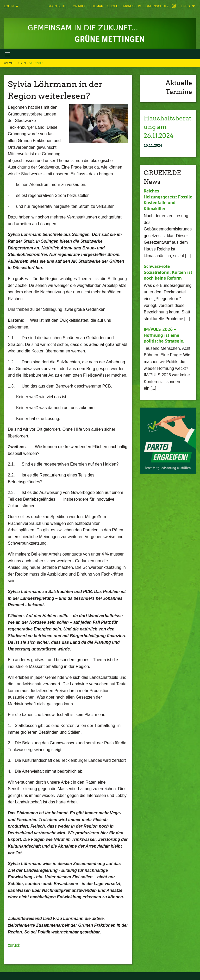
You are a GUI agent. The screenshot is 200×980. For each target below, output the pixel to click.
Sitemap (96, 6)
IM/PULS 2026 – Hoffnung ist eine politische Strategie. (164, 335)
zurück (14, 945)
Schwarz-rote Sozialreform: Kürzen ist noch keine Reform (168, 272)
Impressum (132, 6)
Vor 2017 (36, 63)
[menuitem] (57, 6)
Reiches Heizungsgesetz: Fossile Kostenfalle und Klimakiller (168, 200)
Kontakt (78, 6)
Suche (113, 6)
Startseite (57, 6)
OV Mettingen (15, 63)
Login (9, 6)
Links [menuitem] (185, 6)
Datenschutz (157, 6)
